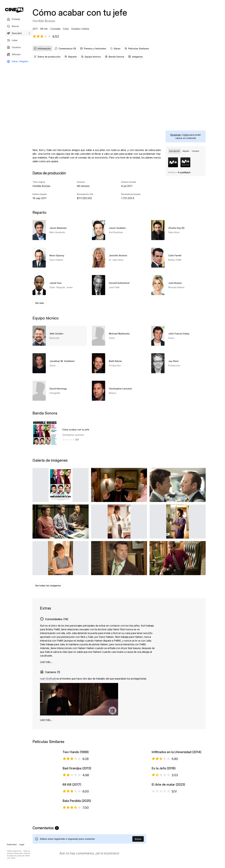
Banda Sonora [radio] (115, 57)
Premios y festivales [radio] (93, 49)
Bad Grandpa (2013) (77, 808)
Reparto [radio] (71, 57)
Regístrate (176, 135)
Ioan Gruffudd (48, 679)
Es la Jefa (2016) (164, 808)
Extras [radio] (115, 49)
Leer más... (46, 662)
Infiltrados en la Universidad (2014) (176, 765)
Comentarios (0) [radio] (65, 49)
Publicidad (12, 844)
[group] (119, 48)
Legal (22, 844)
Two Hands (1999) (76, 765)
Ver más (40, 303)
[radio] (174, 151)
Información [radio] (42, 49)
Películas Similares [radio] (137, 49)
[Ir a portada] (14, 10)
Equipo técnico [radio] (91, 57)
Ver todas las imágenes (48, 586)
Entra (186, 135)
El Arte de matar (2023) (168, 850)
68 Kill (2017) (72, 850)
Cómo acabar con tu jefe (76, 430)
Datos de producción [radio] (47, 57)
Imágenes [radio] (136, 57)
